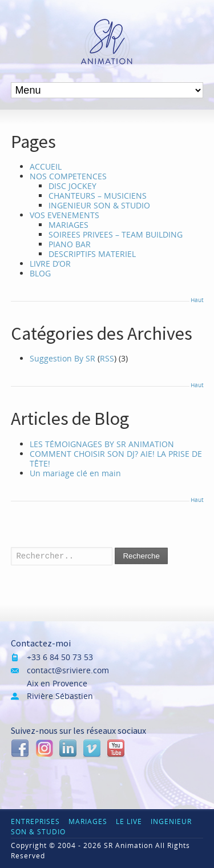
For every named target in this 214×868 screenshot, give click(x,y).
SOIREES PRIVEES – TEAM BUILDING (116, 234)
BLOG (40, 273)
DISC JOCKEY (72, 186)
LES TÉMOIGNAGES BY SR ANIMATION (102, 444)
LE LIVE (129, 821)
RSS (107, 358)
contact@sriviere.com (68, 670)
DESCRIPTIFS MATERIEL (92, 254)
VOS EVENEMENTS (64, 215)
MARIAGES (68, 225)
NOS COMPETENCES (68, 176)
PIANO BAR (70, 244)
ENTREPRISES (35, 821)
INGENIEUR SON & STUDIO (99, 205)
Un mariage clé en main (75, 473)
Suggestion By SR (62, 358)
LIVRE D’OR (50, 264)
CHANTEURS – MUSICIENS (98, 196)
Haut (197, 300)
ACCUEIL (46, 166)
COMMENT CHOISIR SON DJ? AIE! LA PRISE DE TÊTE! (116, 459)
